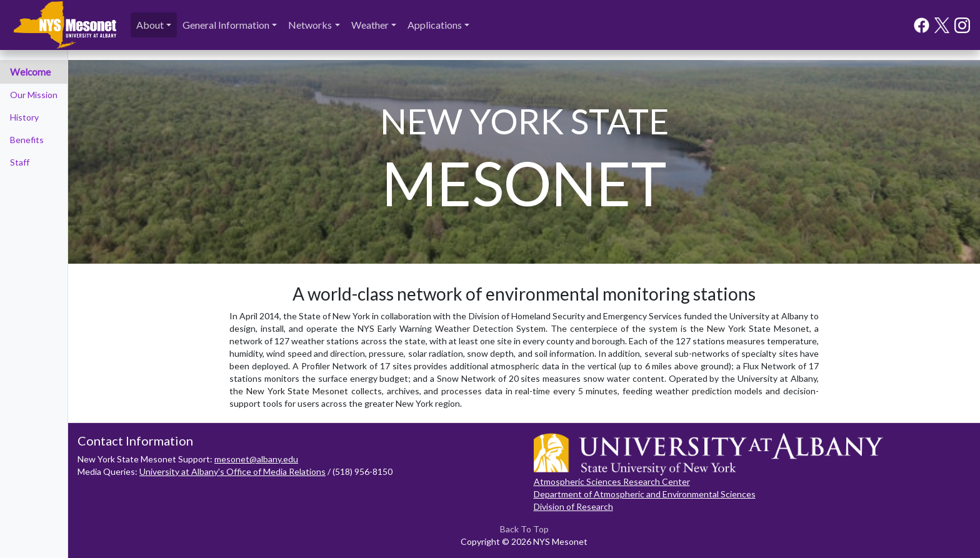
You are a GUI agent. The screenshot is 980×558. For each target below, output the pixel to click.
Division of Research (573, 506)
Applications (435, 25)
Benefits (27, 140)
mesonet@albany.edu (256, 459)
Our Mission (34, 95)
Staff (20, 162)
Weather (370, 25)
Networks (310, 25)
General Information (226, 25)
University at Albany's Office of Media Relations (232, 471)
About (150, 25)
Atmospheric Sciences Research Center (612, 481)
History (24, 117)
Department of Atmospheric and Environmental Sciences (645, 494)
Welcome (30, 72)
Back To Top (524, 529)
